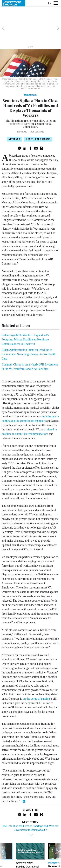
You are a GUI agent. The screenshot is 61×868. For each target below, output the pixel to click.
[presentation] (3, 842)
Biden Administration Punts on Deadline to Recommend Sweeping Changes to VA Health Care (29, 336)
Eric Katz (22, 113)
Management (30, 76)
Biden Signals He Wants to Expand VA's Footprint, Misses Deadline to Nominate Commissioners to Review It (25, 321)
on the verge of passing (36, 680)
